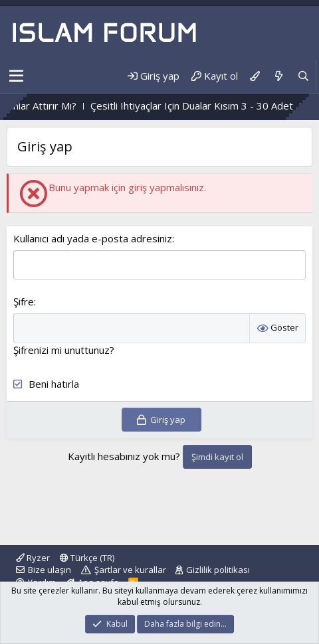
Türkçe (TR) (87, 558)
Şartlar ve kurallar (130, 570)
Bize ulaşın (50, 570)
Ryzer (33, 558)
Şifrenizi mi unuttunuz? (64, 350)
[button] (16, 76)
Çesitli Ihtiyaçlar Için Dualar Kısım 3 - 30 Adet (217, 106)
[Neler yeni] (278, 76)
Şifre (24, 301)
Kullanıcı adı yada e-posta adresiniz (93, 238)
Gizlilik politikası (218, 570)
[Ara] (303, 76)
